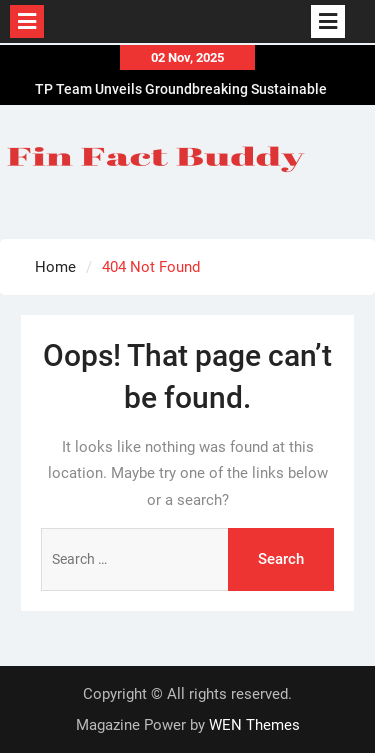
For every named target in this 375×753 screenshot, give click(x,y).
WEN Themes (254, 725)
